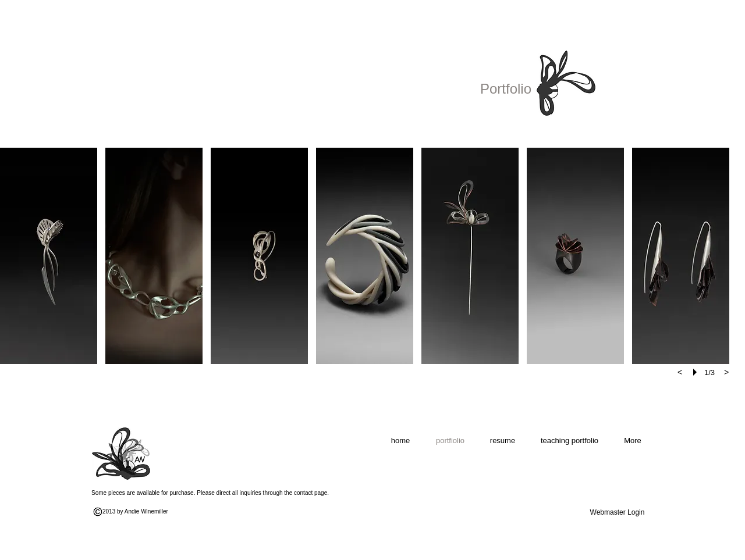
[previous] (680, 372)
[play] (697, 372)
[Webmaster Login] (617, 512)
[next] (726, 372)
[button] (49, 256)
